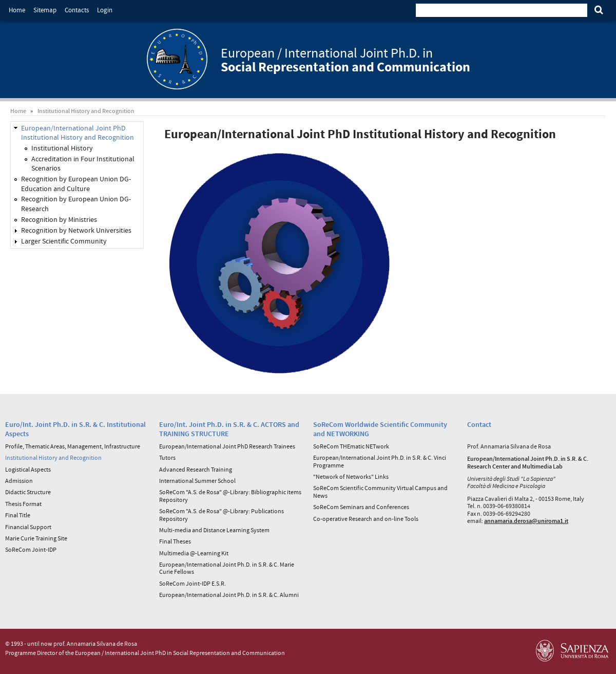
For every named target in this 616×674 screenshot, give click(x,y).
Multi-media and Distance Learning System (214, 530)
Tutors (167, 457)
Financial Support (28, 527)
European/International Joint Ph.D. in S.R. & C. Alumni (229, 595)
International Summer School (197, 481)
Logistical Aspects (28, 469)
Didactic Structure (28, 492)
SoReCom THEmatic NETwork (351, 446)
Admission (19, 481)
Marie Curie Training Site (36, 538)
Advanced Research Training (196, 469)
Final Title (18, 515)
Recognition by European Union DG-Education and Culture (76, 183)
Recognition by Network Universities (76, 230)
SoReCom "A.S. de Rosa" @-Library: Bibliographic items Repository (230, 495)
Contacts (77, 10)
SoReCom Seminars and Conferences (361, 507)
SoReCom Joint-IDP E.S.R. (192, 583)
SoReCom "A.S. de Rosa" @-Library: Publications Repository (222, 514)
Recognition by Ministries (59, 219)
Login (105, 10)
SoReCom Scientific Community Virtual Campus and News (380, 491)
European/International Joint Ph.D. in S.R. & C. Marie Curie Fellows (227, 568)
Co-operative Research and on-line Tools (366, 519)
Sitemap (45, 10)
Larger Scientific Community (64, 241)
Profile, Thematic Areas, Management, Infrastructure (73, 446)
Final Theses (175, 541)
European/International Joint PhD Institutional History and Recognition (78, 133)
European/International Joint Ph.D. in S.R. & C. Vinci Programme (380, 461)
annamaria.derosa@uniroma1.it (526, 521)
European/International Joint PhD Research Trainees (227, 446)
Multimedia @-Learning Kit (194, 553)
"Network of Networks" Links (351, 476)
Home (17, 10)
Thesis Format (23, 504)
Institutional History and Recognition (86, 111)
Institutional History (62, 148)
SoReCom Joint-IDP (31, 549)
